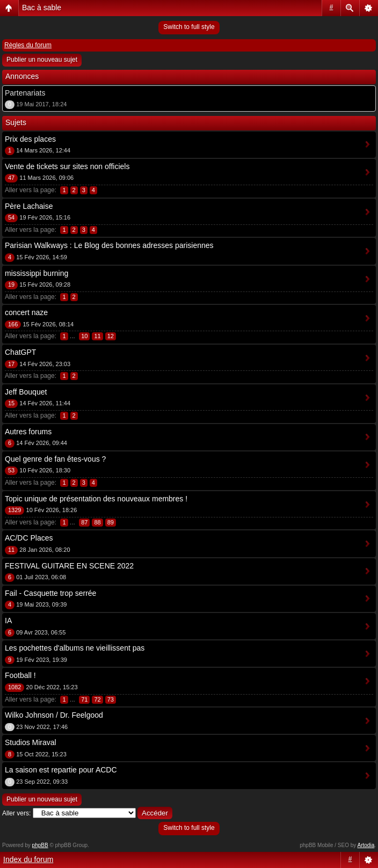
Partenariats (25, 93)
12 (111, 336)
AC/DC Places (29, 538)
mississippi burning (37, 273)
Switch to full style (189, 27)
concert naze (26, 312)
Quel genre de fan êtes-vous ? (55, 459)
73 (111, 699)
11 (97, 336)
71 (84, 699)
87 (84, 522)
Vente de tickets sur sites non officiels (67, 166)
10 (84, 336)
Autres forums (28, 432)
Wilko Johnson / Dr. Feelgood (54, 715)
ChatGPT (20, 352)
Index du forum (28, 859)
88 (97, 522)
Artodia (366, 845)
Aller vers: (16, 813)
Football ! (20, 675)
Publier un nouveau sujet (42, 60)
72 (97, 699)
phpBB (40, 845)
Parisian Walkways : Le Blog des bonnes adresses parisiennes (109, 245)
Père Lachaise (29, 206)
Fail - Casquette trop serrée (50, 593)
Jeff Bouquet (26, 392)
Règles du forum (28, 45)
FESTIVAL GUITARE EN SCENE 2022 (69, 566)
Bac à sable (42, 8)
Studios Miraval (31, 742)
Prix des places (30, 139)
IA (8, 621)
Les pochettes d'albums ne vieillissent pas (75, 648)
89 (111, 522)
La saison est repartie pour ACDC (61, 770)
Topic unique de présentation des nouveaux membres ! (96, 499)
